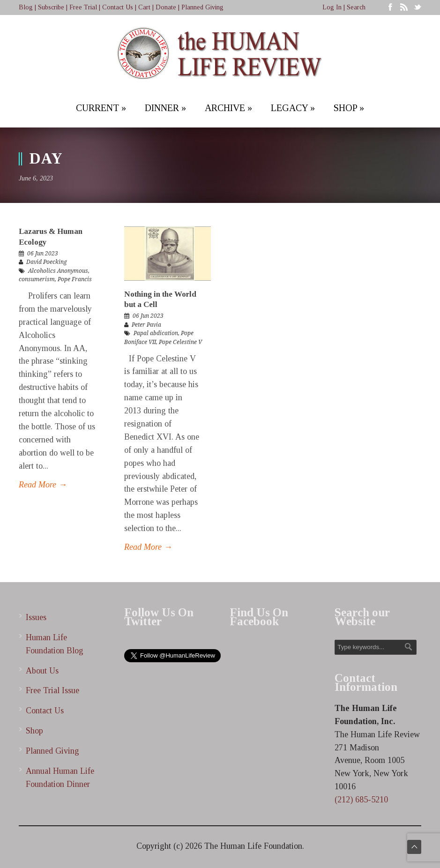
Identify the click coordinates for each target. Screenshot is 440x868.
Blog (26, 7)
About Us (42, 671)
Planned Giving (202, 7)
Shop (34, 731)
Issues (36, 617)
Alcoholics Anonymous (58, 271)
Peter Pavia (146, 325)
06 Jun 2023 (43, 254)
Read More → (43, 485)
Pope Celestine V (180, 342)
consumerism (37, 279)
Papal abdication (156, 333)
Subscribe (51, 7)
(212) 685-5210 (361, 800)
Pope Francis (75, 279)
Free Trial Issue (52, 690)
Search (356, 7)
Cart (144, 7)
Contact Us (118, 7)
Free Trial (83, 7)
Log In (332, 7)
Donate (166, 7)
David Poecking (47, 262)
